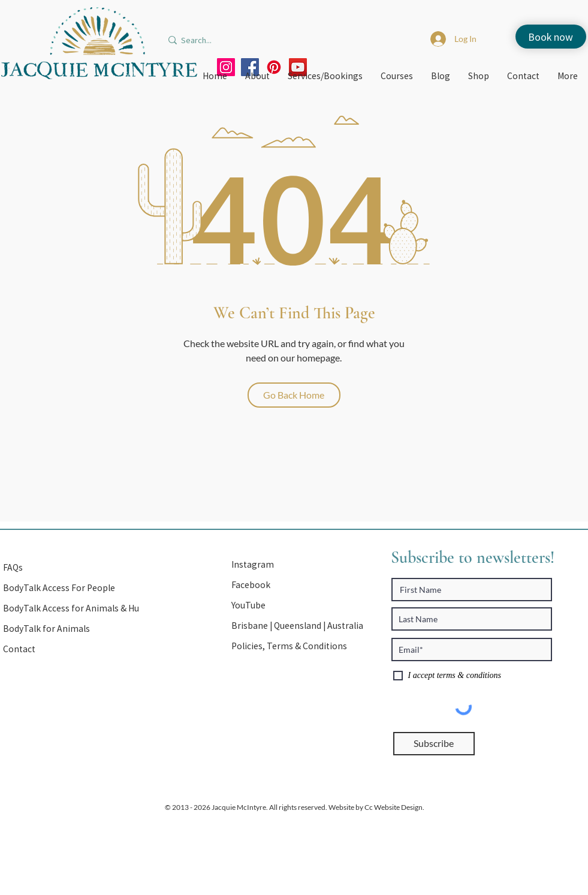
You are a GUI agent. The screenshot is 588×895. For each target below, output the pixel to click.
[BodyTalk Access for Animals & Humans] (82, 608)
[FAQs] (70, 568)
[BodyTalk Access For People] (70, 588)
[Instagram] (299, 565)
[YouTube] (299, 605)
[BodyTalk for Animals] (70, 629)
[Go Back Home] (294, 395)
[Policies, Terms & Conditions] (299, 646)
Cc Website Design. (394, 807)
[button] (299, 626)
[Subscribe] (434, 744)
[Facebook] (299, 585)
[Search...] (227, 40)
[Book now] (551, 37)
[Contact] (70, 649)
